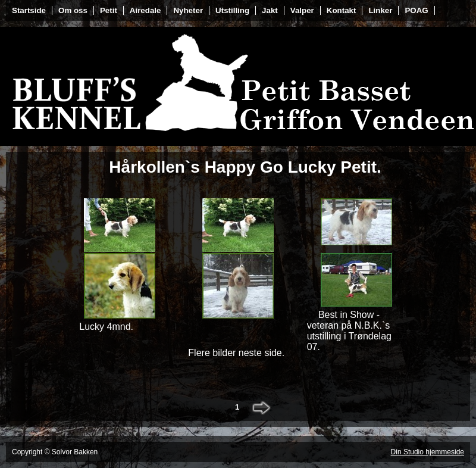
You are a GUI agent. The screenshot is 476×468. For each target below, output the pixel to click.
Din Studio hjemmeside (428, 452)
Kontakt (342, 10)
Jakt (270, 10)
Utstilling (232, 10)
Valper (302, 10)
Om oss (73, 10)
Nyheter (188, 10)
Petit (109, 10)
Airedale (145, 10)
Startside (29, 10)
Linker (380, 10)
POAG (416, 10)
